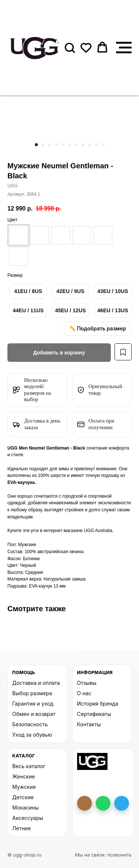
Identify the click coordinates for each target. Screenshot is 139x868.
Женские (24, 776)
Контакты (89, 724)
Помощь (24, 672)
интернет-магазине (64, 531)
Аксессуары (28, 818)
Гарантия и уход (33, 704)
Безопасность (30, 724)
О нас (84, 693)
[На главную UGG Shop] (92, 761)
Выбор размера (32, 693)
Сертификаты (94, 714)
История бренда (98, 704)
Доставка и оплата (36, 683)
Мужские (24, 787)
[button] (70, 47)
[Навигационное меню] (124, 48)
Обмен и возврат (34, 714)
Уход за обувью (32, 735)
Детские (23, 797)
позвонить (119, 855)
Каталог (24, 756)
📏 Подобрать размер (98, 328)
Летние (21, 828)
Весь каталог (29, 766)
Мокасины (25, 808)
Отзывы (87, 683)
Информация (95, 672)
